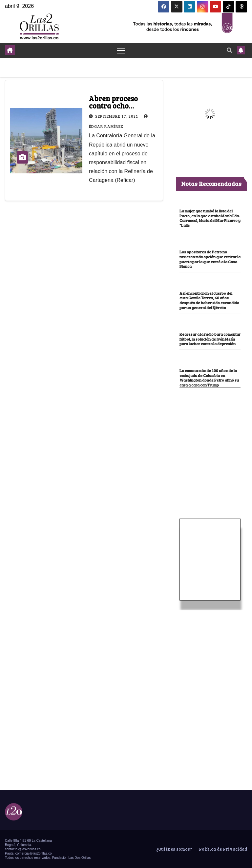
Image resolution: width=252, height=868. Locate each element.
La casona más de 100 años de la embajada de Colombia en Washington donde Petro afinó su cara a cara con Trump (209, 378)
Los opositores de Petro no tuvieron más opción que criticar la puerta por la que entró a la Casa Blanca (210, 259)
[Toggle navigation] (121, 50)
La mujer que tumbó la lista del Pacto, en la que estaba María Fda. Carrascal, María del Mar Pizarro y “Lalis (210, 218)
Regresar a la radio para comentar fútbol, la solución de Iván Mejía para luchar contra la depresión (210, 339)
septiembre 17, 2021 (117, 116)
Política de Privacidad (222, 849)
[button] (229, 50)
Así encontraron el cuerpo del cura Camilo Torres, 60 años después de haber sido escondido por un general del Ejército (209, 300)
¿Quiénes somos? (174, 849)
